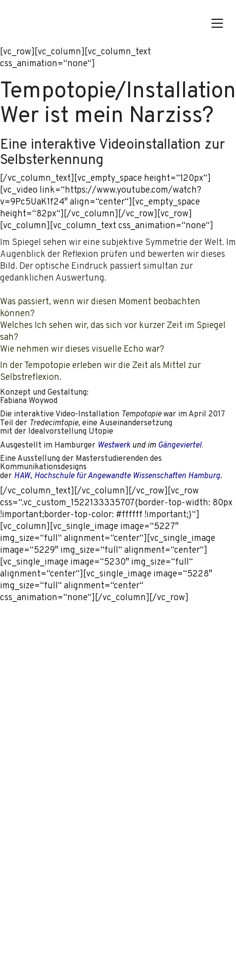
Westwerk (114, 446)
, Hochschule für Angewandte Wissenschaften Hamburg (117, 477)
